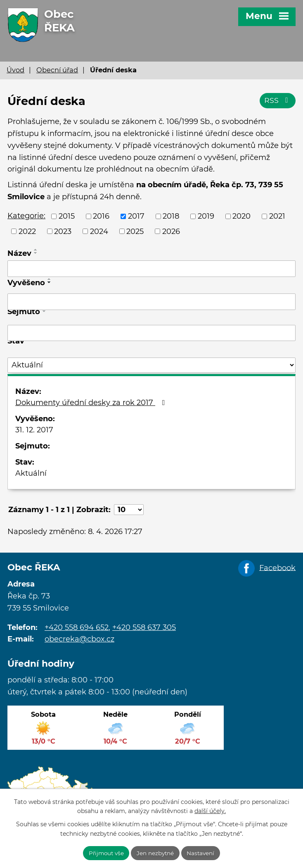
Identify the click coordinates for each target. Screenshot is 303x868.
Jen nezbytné (156, 853)
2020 (241, 216)
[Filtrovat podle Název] (151, 269)
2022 (27, 231)
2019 (206, 216)
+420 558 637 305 (144, 627)
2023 (63, 231)
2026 (171, 231)
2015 (67, 216)
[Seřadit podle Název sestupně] (36, 253)
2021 (277, 216)
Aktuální (31, 473)
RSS (278, 102)
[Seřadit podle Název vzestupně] (36, 250)
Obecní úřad (57, 70)
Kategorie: (26, 216)
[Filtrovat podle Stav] (151, 365)
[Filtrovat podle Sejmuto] (151, 333)
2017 (136, 216)
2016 (101, 216)
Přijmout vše (105, 853)
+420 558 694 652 (77, 627)
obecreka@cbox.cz (79, 639)
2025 (135, 231)
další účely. (210, 811)
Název (19, 253)
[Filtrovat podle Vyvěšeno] (151, 302)
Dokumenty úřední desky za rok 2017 (92, 403)
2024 (99, 231)
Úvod (15, 70)
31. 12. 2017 (34, 430)
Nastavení (202, 853)
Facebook (277, 568)
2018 (171, 216)
